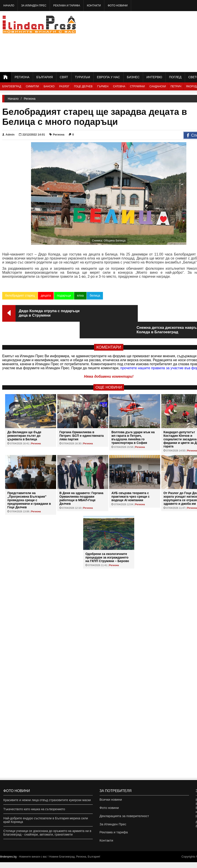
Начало (9, 6)
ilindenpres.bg (8, 862)
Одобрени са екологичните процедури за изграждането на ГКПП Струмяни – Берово (107, 541)
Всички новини (110, 800)
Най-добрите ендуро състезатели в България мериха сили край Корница (46, 820)
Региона (22, 77)
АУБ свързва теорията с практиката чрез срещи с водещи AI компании (130, 480)
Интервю (154, 77)
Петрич (176, 86)
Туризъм (83, 77)
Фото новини (118, 6)
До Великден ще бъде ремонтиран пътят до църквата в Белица (24, 419)
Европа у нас (108, 77)
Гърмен (103, 86)
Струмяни (137, 86)
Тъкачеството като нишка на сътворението (34, 809)
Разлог (64, 86)
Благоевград (12, 86)
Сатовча (119, 86)
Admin (8, 135)
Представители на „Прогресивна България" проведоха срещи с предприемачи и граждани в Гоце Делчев (29, 483)
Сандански (158, 86)
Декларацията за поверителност (123, 818)
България (45, 77)
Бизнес (133, 77)
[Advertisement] (163, 41)
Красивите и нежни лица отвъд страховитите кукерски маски (47, 800)
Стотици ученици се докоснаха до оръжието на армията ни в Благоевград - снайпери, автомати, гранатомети (47, 833)
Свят (64, 77)
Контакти (94, 6)
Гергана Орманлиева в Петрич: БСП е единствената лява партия (82, 419)
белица (95, 295)
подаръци (64, 295)
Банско (49, 86)
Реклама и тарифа (67, 6)
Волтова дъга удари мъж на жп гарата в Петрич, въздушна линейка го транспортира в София (133, 421)
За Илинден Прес (34, 6)
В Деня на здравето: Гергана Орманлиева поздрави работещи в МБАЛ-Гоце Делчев (81, 482)
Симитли (32, 86)
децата (46, 295)
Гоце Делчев (83, 86)
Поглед (175, 77)
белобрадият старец (20, 295)
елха (80, 295)
